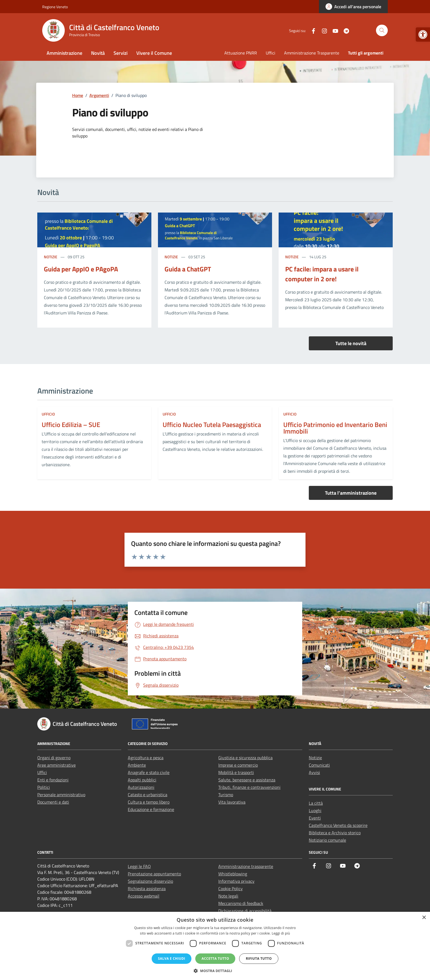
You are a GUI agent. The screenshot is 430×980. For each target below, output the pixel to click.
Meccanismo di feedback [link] (241, 903)
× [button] (424, 918)
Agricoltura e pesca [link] (146, 758)
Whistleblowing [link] (233, 874)
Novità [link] (98, 53)
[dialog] (215, 946)
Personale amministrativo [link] (61, 795)
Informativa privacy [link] (236, 881)
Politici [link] (44, 787)
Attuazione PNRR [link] (241, 53)
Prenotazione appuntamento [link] (154, 874)
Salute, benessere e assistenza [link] (247, 780)
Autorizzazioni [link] (141, 787)
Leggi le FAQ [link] (139, 866)
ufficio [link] (48, 414)
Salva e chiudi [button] (172, 958)
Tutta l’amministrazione (351, 493)
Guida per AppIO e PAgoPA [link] (81, 269)
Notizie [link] (51, 257)
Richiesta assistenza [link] (147, 889)
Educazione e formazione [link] (151, 809)
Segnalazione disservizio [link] (150, 881)
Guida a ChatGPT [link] (188, 269)
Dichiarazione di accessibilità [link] (245, 911)
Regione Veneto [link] (55, 7)
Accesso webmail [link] (144, 896)
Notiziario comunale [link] (327, 840)
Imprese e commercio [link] (238, 765)
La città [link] (316, 803)
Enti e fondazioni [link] (53, 780)
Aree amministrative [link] (56, 765)
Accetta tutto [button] (215, 958)
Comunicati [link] (319, 765)
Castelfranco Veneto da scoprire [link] (338, 825)
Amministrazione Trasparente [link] (312, 53)
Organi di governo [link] (54, 758)
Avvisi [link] (314, 772)
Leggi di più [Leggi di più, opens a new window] (281, 933)
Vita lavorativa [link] (232, 802)
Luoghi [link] (315, 810)
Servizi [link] (121, 53)
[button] (215, 971)
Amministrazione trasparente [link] (246, 866)
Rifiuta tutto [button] (259, 958)
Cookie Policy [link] (230, 889)
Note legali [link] (228, 896)
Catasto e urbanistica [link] (148, 795)
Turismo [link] (226, 795)
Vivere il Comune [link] (154, 53)
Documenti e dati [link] (53, 802)
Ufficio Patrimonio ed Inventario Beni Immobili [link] (335, 428)
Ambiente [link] (137, 765)
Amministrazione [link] (64, 53)
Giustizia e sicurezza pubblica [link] (245, 758)
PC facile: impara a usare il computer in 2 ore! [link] (322, 274)
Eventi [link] (315, 818)
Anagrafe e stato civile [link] (149, 772)
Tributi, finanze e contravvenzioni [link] (249, 787)
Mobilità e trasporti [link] (236, 772)
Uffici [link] (271, 53)
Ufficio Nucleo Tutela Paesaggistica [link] (212, 425)
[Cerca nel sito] (382, 31)
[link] (423, 35)
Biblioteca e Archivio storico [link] (335, 833)
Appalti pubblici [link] (142, 780)
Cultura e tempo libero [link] (149, 802)
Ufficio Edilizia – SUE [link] (71, 425)
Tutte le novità (351, 343)
